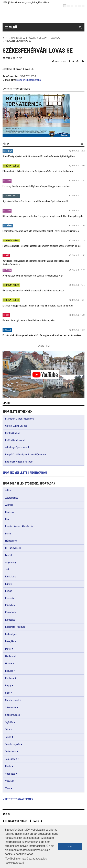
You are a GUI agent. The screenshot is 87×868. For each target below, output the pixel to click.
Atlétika (9, 505)
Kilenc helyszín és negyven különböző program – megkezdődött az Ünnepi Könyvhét (43, 216)
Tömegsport (11, 759)
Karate (8, 584)
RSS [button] (5, 814)
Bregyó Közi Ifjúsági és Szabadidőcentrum (26, 455)
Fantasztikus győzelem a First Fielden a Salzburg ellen (29, 321)
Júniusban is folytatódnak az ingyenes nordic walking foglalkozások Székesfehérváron (36, 263)
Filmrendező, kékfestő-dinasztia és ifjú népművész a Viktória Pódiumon (38, 171)
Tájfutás (9, 722)
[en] (68, 6)
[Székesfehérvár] (34, 15)
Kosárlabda (11, 612)
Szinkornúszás (13, 715)
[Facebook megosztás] (69, 61)
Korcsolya (10, 620)
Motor (8, 649)
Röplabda (10, 678)
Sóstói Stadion (13, 433)
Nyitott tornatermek (18, 799)
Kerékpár (10, 598)
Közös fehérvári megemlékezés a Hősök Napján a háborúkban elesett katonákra (42, 335)
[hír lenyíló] (82, 144)
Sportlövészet (12, 700)
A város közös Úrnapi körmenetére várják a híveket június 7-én (33, 276)
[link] (43, 115)
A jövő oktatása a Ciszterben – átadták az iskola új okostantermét (35, 201)
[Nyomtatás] (83, 61)
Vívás (8, 788)
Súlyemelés (11, 708)
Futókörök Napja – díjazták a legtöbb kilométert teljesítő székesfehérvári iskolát (42, 246)
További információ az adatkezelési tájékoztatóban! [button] (26, 861)
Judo (8, 569)
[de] (76, 6)
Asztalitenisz (12, 498)
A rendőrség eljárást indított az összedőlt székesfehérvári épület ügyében (39, 156)
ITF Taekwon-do (13, 548)
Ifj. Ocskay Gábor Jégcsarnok (20, 419)
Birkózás (10, 512)
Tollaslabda (11, 752)
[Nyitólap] (4, 38)
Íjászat (9, 555)
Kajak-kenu (11, 577)
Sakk (8, 693)
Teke (8, 730)
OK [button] (70, 847)
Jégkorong (10, 562)
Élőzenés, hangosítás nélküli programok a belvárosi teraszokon (33, 291)
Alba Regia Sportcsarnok (17, 447)
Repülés (9, 671)
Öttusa (9, 663)
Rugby (8, 686)
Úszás (8, 766)
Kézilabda (10, 605)
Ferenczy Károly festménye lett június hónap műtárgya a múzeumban (36, 186)
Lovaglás (55, 38)
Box (7, 519)
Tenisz (8, 737)
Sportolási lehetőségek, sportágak (29, 38)
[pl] (72, 6)
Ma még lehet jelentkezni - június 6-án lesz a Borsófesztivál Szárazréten (38, 306)
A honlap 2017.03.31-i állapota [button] (22, 821)
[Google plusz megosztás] (78, 61)
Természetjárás (13, 744)
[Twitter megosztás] (73, 61)
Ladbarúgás (11, 634)
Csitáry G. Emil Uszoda (16, 426)
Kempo (9, 591)
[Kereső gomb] (80, 27)
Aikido (8, 490)
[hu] (65, 6)
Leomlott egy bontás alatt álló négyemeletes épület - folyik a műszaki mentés (41, 231)
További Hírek (43, 346)
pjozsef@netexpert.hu (29, 80)
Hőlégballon (11, 541)
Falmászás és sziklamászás (19, 526)
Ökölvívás (10, 656)
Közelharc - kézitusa (15, 627)
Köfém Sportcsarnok (15, 440)
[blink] (83, 6)
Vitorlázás (10, 774)
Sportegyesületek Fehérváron (25, 473)
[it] (80, 6)
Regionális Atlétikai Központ (19, 462)
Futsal (8, 534)
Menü (11, 27)
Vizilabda (10, 781)
